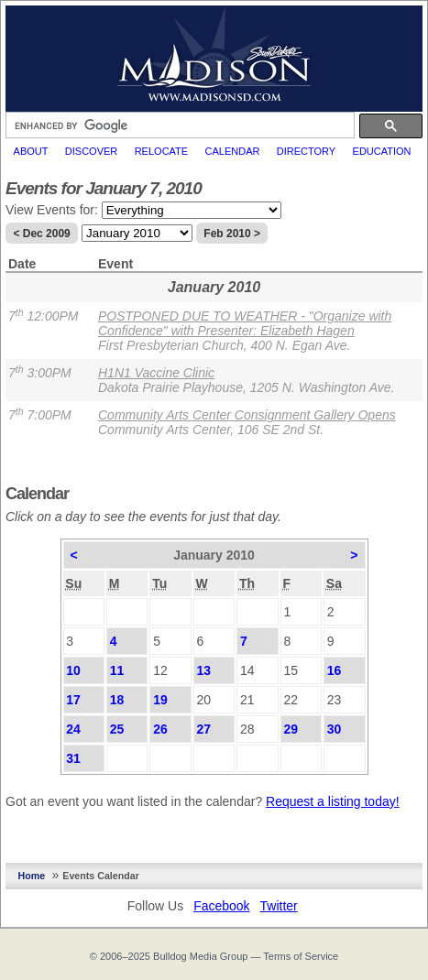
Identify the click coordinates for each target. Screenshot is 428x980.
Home (32, 876)
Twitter (279, 906)
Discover (91, 151)
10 (73, 670)
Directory (306, 151)
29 (291, 729)
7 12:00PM (44, 316)
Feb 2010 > (232, 234)
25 (117, 729)
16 (335, 670)
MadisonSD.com (214, 54)
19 (160, 700)
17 (73, 700)
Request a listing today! (333, 801)
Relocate (161, 151)
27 (204, 729)
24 (73, 729)
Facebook (221, 906)
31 (73, 758)
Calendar (233, 151)
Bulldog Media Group (200, 956)
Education (382, 151)
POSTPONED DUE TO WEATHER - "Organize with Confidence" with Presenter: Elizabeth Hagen (245, 323)
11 (117, 670)
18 (117, 700)
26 (160, 729)
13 (204, 670)
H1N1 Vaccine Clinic (156, 373)
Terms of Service (301, 956)
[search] (178, 125)
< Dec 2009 (41, 234)
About (31, 151)
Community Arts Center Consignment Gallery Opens (247, 415)
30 (335, 729)
